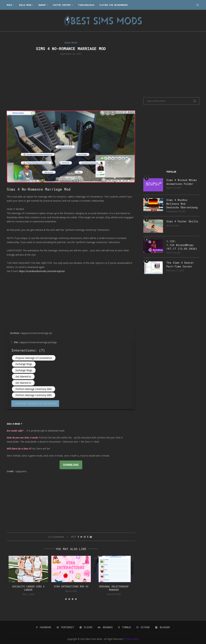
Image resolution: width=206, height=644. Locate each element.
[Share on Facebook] (78, 537)
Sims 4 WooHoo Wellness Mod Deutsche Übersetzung (182, 204)
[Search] (198, 5)
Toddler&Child (86, 5)
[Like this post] (75, 537)
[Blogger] (162, 627)
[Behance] (105, 627)
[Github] (143, 627)
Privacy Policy (132, 639)
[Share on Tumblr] (88, 537)
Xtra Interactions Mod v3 (71, 586)
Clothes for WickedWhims (114, 5)
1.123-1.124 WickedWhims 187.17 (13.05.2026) (182, 245)
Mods (9, 5)
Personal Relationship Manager (114, 588)
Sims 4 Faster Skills (182, 221)
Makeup (42, 5)
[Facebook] (44, 627)
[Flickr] (86, 627)
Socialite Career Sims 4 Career (28, 588)
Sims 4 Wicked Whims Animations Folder (182, 182)
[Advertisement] (71, 83)
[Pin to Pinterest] (85, 537)
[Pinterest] (65, 627)
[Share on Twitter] (81, 537)
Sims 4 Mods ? (14, 424)
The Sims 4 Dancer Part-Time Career (180, 264)
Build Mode (25, 5)
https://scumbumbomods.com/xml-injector (42, 271)
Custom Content (62, 5)
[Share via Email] (91, 537)
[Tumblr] (125, 627)
